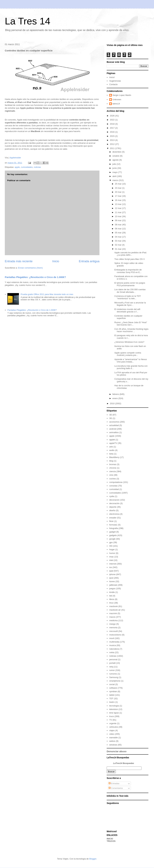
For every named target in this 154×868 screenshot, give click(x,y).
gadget (112, 532)
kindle (112, 592)
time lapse (114, 713)
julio (115, 164)
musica (113, 645)
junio (115, 168)
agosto (116, 160)
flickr (111, 521)
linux (111, 603)
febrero (116, 394)
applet (112, 440)
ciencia (112, 471)
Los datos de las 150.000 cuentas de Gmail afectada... (130, 291)
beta (111, 454)
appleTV (113, 443)
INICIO (110, 839)
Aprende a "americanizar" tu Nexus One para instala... (131, 361)
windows (113, 745)
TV (111, 720)
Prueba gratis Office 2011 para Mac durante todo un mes (47, 294)
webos (112, 741)
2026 (113, 116)
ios (111, 567)
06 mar (118, 229)
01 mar (118, 249)
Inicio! (112, 77)
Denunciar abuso (117, 751)
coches (113, 479)
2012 (113, 144)
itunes (112, 581)
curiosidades (27, 167)
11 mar (118, 212)
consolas (113, 486)
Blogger (93, 859)
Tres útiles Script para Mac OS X (130, 259)
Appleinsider (15, 158)
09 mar (118, 220)
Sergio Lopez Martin (122, 95)
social (112, 684)
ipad (111, 571)
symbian (113, 691)
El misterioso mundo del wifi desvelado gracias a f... (127, 311)
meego (112, 624)
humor (112, 553)
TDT (111, 698)
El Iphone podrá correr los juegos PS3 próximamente (130, 284)
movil (112, 638)
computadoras (116, 482)
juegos (112, 588)
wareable (113, 738)
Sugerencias (115, 81)
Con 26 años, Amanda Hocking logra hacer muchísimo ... (131, 330)
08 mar (118, 225)
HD (111, 546)
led (111, 596)
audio (112, 450)
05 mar (118, 233)
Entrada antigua (89, 261)
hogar (112, 549)
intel (111, 560)
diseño (112, 510)
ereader (113, 518)
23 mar (118, 188)
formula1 (113, 525)
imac (111, 557)
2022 (113, 120)
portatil (112, 663)
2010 (113, 403)
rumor (112, 670)
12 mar (118, 208)
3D (111, 415)
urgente (113, 723)
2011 (113, 148)
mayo (115, 172)
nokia (112, 652)
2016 (113, 132)
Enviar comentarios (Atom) (30, 268)
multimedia (114, 642)
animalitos (114, 432)
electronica (114, 514)
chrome (113, 468)
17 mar (118, 196)
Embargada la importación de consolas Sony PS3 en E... (128, 271)
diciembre (117, 152)
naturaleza (114, 649)
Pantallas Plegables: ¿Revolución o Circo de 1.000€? (35, 277)
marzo (116, 180)
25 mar (118, 184)
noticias (37, 167)
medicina (113, 620)
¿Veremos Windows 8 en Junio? (129, 342)
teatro (112, 702)
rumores (113, 674)
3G (111, 418)
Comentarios (116, 788)
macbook (113, 606)
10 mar (118, 216)
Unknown (117, 99)
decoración (114, 503)
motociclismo (115, 635)
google (112, 539)
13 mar (118, 204)
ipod (111, 578)
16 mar (118, 200)
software (113, 688)
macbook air (115, 610)
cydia (112, 496)
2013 (113, 140)
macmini (113, 613)
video (112, 734)
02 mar (118, 245)
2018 (113, 124)
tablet (112, 695)
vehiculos (114, 727)
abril (115, 176)
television (114, 709)
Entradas (114, 783)
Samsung (114, 677)
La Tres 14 (28, 21)
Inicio (56, 261)
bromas (113, 464)
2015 (113, 136)
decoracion (114, 500)
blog (111, 461)
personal (113, 659)
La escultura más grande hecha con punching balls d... (131, 367)
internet (113, 564)
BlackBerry (114, 457)
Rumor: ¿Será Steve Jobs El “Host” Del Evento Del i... (131, 324)
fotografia (114, 528)
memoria (113, 628)
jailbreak (113, 585)
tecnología (114, 706)
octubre (116, 156)
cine (111, 475)
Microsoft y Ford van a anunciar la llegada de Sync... (130, 304)
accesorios (114, 422)
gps (111, 542)
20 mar (118, 192)
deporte (113, 507)
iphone (112, 574)
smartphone (115, 681)
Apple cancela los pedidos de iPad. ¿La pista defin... (131, 254)
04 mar (118, 237)
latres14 (116, 104)
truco (112, 716)
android (113, 429)
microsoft (113, 631)
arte (111, 447)
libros (112, 599)
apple (17, 167)
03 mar (118, 241)
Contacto (113, 84)
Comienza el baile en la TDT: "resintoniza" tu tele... (128, 297)
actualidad (114, 425)
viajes (112, 730)
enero (115, 398)
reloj (111, 667)
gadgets (113, 535)
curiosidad (114, 489)
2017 (113, 128)
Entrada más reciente (19, 261)
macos (112, 617)
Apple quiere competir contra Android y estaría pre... (128, 354)
